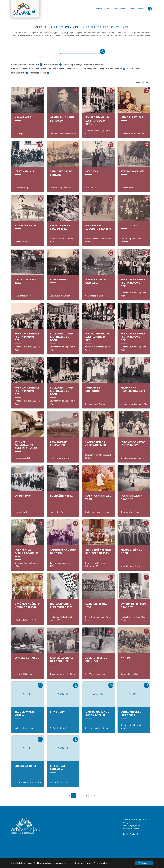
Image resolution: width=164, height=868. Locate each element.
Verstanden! (144, 863)
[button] (27, 64)
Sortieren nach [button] (143, 82)
